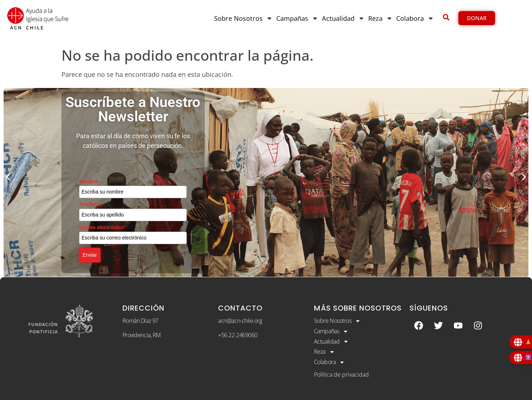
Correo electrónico (102, 227)
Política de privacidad (341, 375)
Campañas (297, 18)
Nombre (89, 181)
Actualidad (343, 18)
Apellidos (90, 204)
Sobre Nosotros (243, 18)
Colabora (415, 18)
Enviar (90, 255)
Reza (380, 18)
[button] (8, 177)
